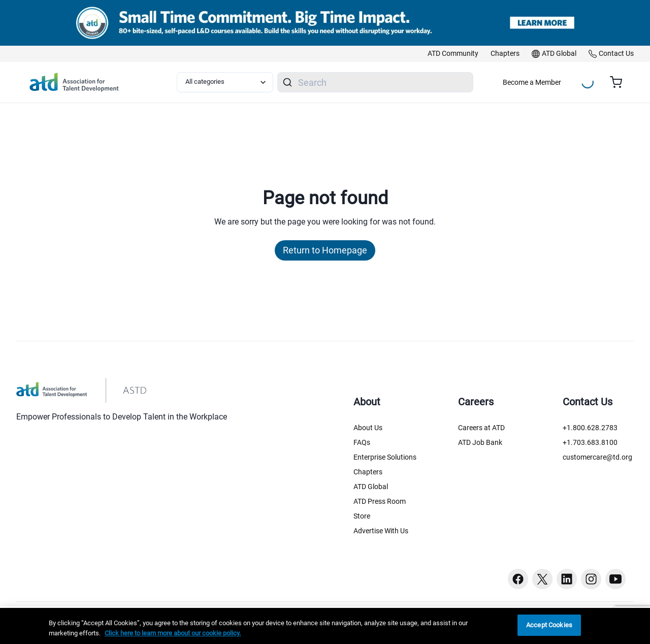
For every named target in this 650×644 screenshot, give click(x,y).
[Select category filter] (225, 82)
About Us (368, 428)
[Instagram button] (591, 579)
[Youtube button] (615, 579)
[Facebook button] (518, 579)
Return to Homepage (325, 250)
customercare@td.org (597, 457)
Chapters (368, 472)
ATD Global (371, 487)
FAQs (362, 442)
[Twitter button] (542, 579)
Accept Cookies (549, 625)
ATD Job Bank (480, 442)
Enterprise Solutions (385, 457)
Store (362, 516)
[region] (325, 626)
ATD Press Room (380, 501)
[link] (453, 54)
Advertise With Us (381, 531)
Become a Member (532, 82)
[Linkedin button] (567, 579)
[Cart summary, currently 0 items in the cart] (620, 82)
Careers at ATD (481, 428)
